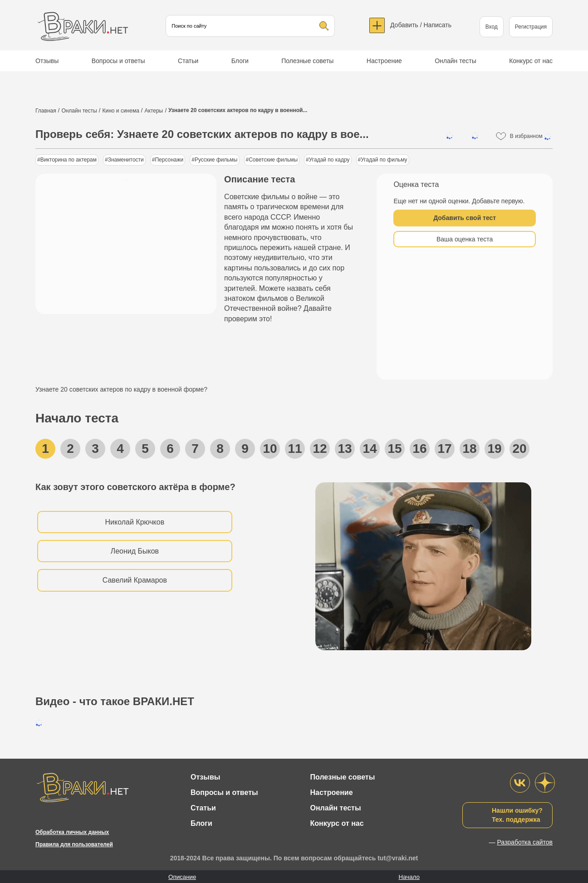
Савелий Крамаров (135, 580)
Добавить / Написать (421, 25)
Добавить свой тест (465, 218)
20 (519, 449)
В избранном (531, 137)
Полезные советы (307, 61)
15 (394, 449)
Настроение (384, 61)
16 (419, 449)
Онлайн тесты (456, 61)
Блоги (240, 61)
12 (320, 449)
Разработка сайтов (525, 842)
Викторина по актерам (69, 160)
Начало (409, 877)
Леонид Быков (135, 551)
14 (370, 449)
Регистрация (531, 27)
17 (444, 449)
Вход (492, 27)
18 (469, 449)
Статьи (188, 61)
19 (494, 449)
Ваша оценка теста (465, 239)
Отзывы (47, 61)
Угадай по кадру (329, 160)
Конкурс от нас (531, 61)
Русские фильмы (216, 160)
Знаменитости (126, 160)
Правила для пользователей (74, 844)
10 (270, 449)
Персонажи (169, 160)
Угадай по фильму (384, 160)
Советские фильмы (273, 160)
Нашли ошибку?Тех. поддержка (517, 815)
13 (345, 449)
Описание (182, 877)
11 (295, 449)
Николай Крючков (135, 522)
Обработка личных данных (72, 832)
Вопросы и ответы (118, 61)
